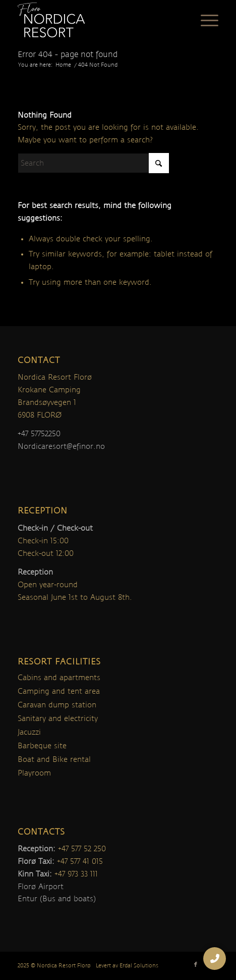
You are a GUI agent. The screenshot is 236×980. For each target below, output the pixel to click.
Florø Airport (41, 887)
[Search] (93, 163)
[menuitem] (204, 20)
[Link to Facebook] (196, 965)
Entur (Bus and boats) (57, 899)
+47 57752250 (39, 434)
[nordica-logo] (98, 20)
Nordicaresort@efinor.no (61, 446)
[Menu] (204, 20)
